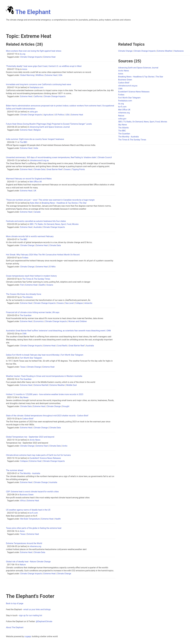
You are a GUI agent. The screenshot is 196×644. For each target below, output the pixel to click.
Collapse (79, 303)
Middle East (72, 385)
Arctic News (35, 440)
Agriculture (48, 115)
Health (58, 519)
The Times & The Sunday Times (36, 279)
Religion (37, 130)
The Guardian (26, 315)
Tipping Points (78, 169)
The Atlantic (28, 297)
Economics (39, 321)
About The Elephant (15, 627)
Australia (38, 227)
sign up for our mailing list (31, 615)
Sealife (42, 285)
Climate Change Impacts (31, 57)
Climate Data (39, 169)
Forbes (25, 258)
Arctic (65, 446)
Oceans (67, 169)
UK (35, 191)
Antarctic (88, 303)
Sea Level (69, 303)
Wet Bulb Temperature (30, 519)
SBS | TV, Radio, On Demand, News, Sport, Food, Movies (54, 224)
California (38, 96)
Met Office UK (36, 182)
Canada (37, 212)
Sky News (24, 397)
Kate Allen (35, 203)
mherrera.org (35, 546)
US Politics (59, 115)
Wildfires (40, 75)
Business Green (27, 495)
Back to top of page (15, 603)
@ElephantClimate (44, 621)
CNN (24, 334)
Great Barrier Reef (54, 169)
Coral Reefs (62, 346)
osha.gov (34, 112)
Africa (23, 501)
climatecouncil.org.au (39, 160)
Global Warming (27, 75)
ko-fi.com (34, 513)
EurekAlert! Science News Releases (45, 458)
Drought (66, 406)
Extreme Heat (49, 57)
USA (60, 75)
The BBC (23, 142)
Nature (23, 565)
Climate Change (27, 245)
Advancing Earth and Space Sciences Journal (50, 127)
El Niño (52, 267)
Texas (23, 367)
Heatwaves (179, 51)
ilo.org (22, 54)
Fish (22, 285)
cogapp (28, 636)
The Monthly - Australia (30, 473)
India (36, 148)
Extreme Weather (57, 385)
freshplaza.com (36, 87)
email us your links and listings (37, 609)
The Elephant (28, 12)
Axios (25, 69)
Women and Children (78, 321)
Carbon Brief (28, 419)
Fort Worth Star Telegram (31, 358)
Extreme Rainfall (41, 385)
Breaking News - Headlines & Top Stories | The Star (64, 203)
